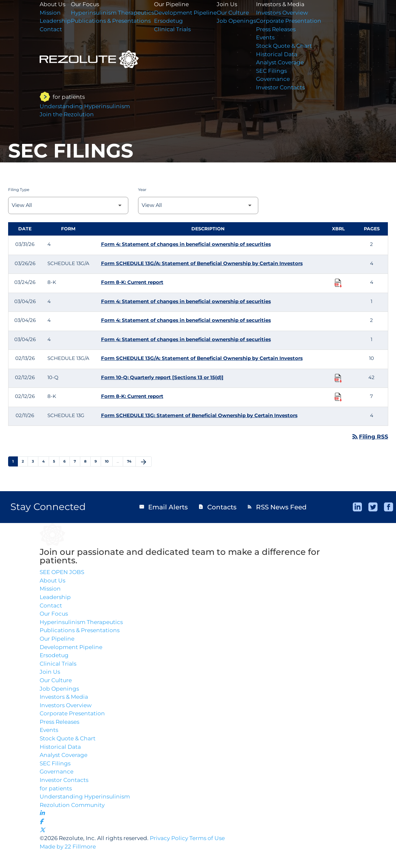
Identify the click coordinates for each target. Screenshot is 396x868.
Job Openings (246, 22)
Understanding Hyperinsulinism (87, 810)
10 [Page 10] (109, 461)
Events (276, 39)
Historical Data (288, 57)
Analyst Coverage (292, 66)
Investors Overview (294, 13)
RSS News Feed (277, 507)
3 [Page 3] (35, 461)
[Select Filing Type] (68, 205)
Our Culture (243, 13)
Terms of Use (217, 855)
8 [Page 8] (87, 461)
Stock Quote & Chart (296, 48)
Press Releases (288, 31)
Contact (51, 608)
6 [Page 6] (66, 461)
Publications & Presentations (82, 634)
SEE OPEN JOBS (64, 573)
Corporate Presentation (300, 22)
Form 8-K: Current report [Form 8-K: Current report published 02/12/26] (132, 396)
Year (142, 190)
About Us (53, 582)
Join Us (236, 4)
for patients (56, 801)
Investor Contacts (292, 92)
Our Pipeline (178, 4)
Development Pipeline (193, 13)
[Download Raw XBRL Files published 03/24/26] (338, 283)
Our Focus (55, 617)
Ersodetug (175, 22)
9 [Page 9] (98, 461)
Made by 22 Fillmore (69, 863)
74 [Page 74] (131, 461)
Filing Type (19, 190)
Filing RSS (369, 437)
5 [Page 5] (56, 461)
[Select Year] (198, 205)
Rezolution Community (74, 819)
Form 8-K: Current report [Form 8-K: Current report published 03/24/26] (132, 282)
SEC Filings (283, 74)
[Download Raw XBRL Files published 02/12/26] (338, 378)
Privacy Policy (177, 855)
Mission (51, 591)
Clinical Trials (179, 31)
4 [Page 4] (45, 461)
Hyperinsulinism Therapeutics (83, 626)
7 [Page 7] (77, 461)
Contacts (217, 507)
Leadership (56, 599)
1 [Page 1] (15, 461)
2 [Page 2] (25, 461)
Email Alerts (163, 507)
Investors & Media (292, 4)
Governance (284, 83)
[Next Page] (144, 462)
